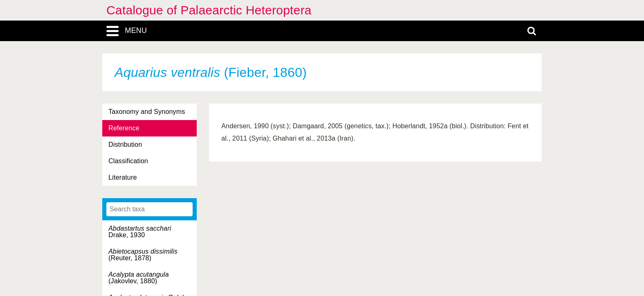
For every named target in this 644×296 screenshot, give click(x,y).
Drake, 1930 (140, 232)
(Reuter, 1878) (143, 255)
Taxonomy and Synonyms (147, 112)
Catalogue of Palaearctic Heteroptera (209, 10)
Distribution (125, 145)
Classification (128, 161)
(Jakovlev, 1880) (139, 278)
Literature (123, 177)
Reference (124, 128)
